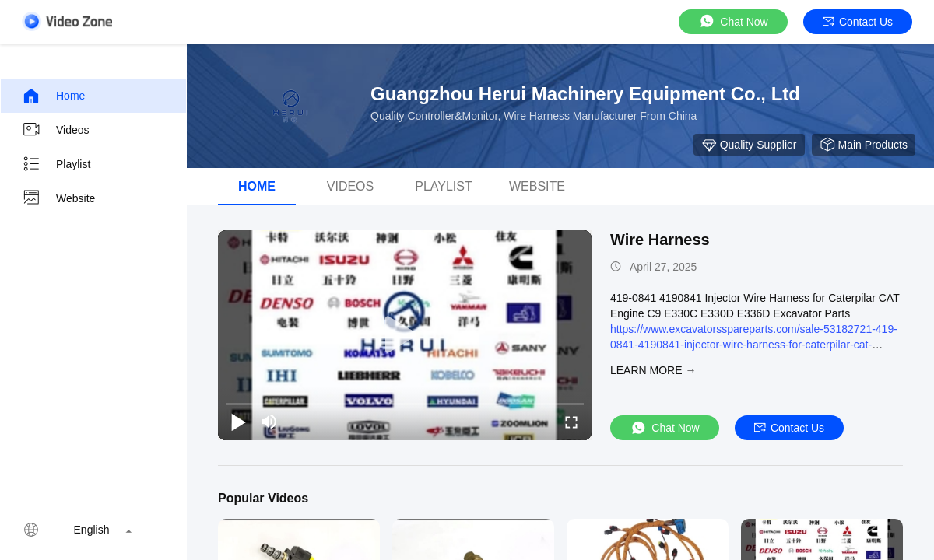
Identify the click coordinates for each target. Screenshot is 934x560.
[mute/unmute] (269, 422)
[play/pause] (238, 422)
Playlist (56, 164)
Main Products (864, 145)
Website (58, 198)
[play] (405, 335)
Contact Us (858, 22)
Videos (56, 130)
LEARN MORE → (653, 370)
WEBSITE (537, 186)
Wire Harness (660, 240)
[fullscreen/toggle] (571, 422)
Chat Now (733, 21)
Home (53, 96)
